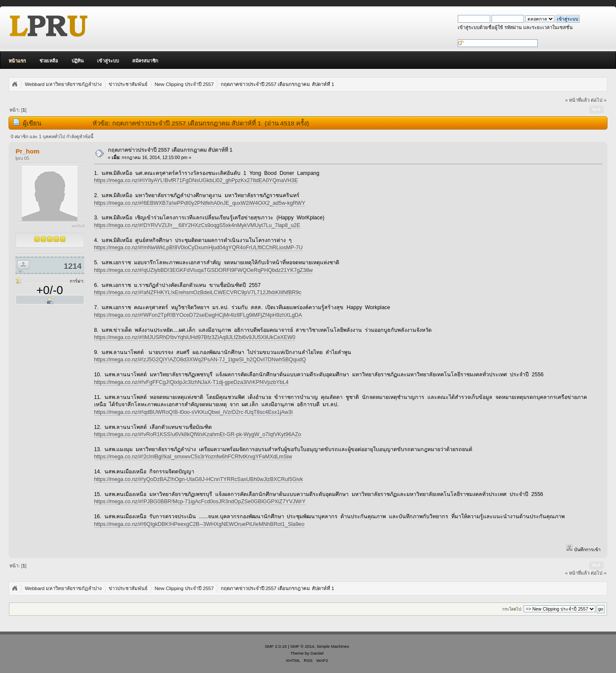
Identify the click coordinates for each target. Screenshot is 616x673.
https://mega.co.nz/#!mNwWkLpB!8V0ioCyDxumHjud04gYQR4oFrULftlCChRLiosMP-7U (198, 248)
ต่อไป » (598, 100)
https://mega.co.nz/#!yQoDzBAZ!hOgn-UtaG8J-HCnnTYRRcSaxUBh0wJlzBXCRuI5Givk (199, 479)
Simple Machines (333, 646)
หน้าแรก (17, 61)
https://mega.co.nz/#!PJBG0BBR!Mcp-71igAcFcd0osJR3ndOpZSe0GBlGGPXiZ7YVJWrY (200, 502)
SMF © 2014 (302, 646)
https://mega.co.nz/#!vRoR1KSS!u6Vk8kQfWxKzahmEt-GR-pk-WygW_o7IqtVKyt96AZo (198, 434)
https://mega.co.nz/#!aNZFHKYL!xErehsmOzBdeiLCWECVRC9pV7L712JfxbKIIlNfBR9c (198, 292)
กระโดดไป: (512, 609)
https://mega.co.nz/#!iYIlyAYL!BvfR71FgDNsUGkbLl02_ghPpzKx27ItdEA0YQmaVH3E (196, 180)
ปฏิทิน (78, 61)
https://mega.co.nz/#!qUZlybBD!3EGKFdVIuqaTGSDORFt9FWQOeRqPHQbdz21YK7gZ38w (203, 270)
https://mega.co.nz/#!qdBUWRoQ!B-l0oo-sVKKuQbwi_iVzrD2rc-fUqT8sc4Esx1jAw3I (194, 412)
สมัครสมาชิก (145, 61)
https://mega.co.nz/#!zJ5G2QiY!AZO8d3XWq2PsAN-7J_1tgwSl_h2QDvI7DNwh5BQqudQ (200, 360)
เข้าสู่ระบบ (108, 61)
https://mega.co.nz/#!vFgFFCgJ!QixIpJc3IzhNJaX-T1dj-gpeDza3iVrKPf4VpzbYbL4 (191, 382)
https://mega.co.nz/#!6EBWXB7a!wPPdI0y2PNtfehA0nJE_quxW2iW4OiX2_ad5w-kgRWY (200, 203)
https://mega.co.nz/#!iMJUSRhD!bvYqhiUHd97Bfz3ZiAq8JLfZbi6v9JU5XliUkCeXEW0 (195, 337)
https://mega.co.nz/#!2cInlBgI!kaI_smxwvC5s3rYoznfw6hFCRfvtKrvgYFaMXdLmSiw (193, 457)
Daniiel (317, 653)
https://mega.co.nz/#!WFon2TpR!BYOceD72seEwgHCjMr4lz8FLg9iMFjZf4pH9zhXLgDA (198, 315)
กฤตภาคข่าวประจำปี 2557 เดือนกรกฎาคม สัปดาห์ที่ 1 (170, 150)
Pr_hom (27, 151)
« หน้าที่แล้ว (577, 100)
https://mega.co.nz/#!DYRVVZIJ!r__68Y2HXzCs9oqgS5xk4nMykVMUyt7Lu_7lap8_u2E (197, 225)
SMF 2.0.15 (276, 646)
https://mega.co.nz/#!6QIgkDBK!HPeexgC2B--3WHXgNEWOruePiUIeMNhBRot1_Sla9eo (199, 524)
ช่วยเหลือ (49, 61)
